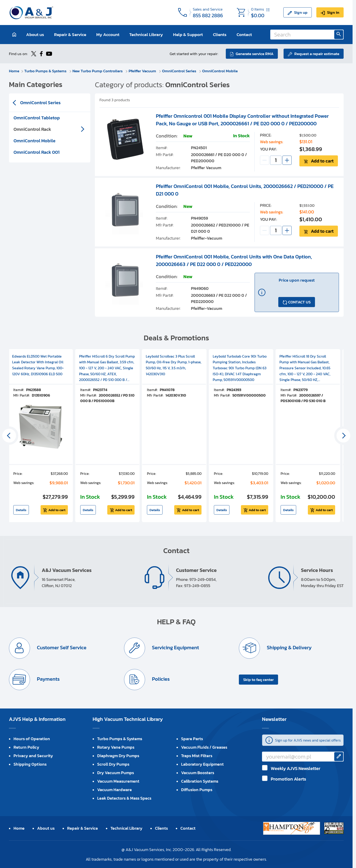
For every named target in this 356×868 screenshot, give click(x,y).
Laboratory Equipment (202, 764)
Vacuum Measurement (118, 781)
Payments (48, 679)
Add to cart (322, 161)
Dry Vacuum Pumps (116, 773)
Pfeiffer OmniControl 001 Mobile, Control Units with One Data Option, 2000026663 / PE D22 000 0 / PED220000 (234, 260)
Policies (160, 679)
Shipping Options (30, 764)
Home (14, 71)
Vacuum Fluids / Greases (204, 747)
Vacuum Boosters (198, 773)
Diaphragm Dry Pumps (118, 756)
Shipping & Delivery (289, 648)
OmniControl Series (180, 71)
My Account (108, 35)
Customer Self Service (61, 648)
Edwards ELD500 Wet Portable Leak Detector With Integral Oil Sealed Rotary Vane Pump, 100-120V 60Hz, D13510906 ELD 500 (38, 365)
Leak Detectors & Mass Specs (124, 798)
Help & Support (188, 35)
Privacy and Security (33, 756)
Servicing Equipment (175, 648)
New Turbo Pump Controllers (98, 71)
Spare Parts (192, 739)
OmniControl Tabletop (37, 118)
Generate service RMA (255, 54)
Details (21, 510)
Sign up (301, 12)
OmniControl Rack (32, 129)
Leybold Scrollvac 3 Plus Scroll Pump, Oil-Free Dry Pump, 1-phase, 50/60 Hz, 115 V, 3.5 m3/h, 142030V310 (174, 365)
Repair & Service (70, 35)
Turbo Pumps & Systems (46, 71)
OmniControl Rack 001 (37, 152)
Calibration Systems (200, 781)
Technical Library (146, 35)
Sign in (333, 12)
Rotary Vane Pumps (116, 747)
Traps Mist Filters (197, 756)
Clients (220, 35)
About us (35, 35)
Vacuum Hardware (115, 790)
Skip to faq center (258, 680)
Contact (244, 35)
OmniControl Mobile (220, 71)
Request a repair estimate (317, 54)
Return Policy (26, 747)
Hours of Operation (32, 739)
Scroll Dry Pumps (113, 764)
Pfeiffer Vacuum (143, 71)
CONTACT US (299, 302)
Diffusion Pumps (197, 790)
